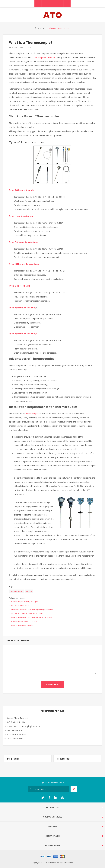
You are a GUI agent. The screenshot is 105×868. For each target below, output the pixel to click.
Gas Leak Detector (15, 730)
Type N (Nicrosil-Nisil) (20, 286)
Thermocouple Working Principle (24, 601)
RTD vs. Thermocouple (20, 605)
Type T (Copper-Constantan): (23, 242)
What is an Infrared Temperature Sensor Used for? (32, 617)
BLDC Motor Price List (17, 734)
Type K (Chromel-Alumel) (21, 190)
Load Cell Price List (15, 739)
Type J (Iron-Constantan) (21, 216)
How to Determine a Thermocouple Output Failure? (32, 609)
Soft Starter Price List (16, 722)
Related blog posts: (17, 598)
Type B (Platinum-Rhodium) (23, 308)
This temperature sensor (44, 57)
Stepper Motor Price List (17, 718)
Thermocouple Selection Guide (24, 621)
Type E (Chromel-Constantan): (24, 264)
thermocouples (32, 414)
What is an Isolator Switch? (22, 625)
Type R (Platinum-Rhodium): (23, 334)
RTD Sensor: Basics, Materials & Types (27, 613)
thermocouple (17, 591)
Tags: (11, 587)
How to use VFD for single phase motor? (25, 726)
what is (29, 591)
